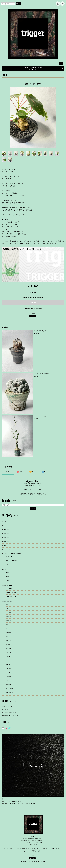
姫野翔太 (8, 685)
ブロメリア (7, 549)
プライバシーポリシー (10, 712)
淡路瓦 (8, 608)
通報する (33, 313)
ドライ (8, 565)
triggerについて (8, 707)
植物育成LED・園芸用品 (13, 561)
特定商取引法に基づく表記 (11, 715)
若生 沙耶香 (9, 693)
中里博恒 (8, 673)
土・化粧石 (9, 557)
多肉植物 (6, 529)
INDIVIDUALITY (11, 588)
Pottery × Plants (8, 601)
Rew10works (10, 689)
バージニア (9, 681)
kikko (7, 637)
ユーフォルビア (8, 525)
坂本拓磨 (8, 649)
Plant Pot (8, 573)
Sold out (33, 302)
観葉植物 (6, 541)
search (18, 4)
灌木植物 (6, 537)
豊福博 (8, 665)
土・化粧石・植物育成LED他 (12, 553)
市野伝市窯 (9, 620)
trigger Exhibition (11, 596)
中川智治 (8, 669)
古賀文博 (8, 641)
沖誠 (7, 624)
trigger (5, 569)
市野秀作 (8, 616)
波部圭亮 (8, 677)
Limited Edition (8, 585)
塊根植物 (6, 533)
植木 (5, 545)
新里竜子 (8, 653)
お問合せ (6, 709)
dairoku (8, 657)
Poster (8, 577)
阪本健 (8, 645)
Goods (8, 581)
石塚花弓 (8, 612)
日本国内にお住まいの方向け (33, 309)
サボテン (6, 521)
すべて (8, 472)
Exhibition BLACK (11, 592)
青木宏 (8, 604)
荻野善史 (8, 633)
